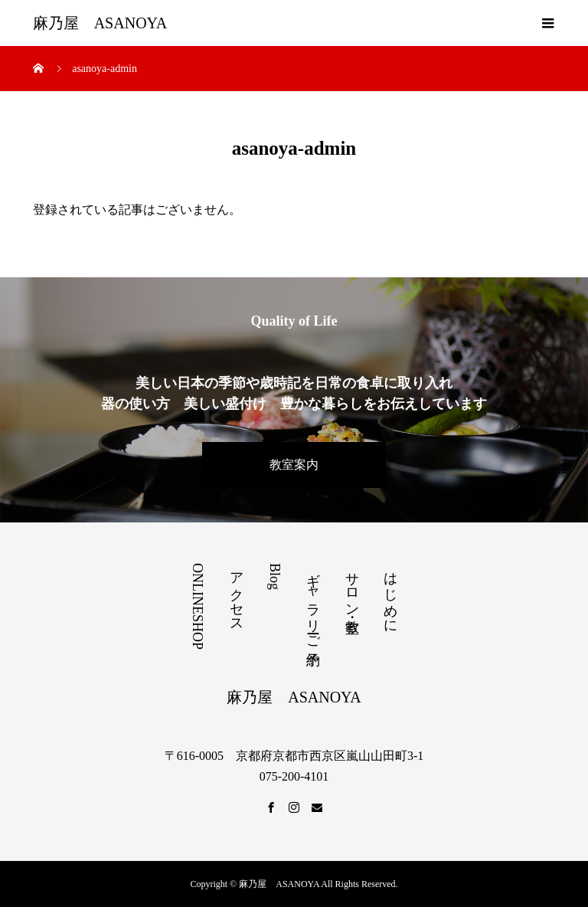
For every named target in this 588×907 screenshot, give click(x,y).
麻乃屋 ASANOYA (100, 23)
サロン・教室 (352, 586)
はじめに (390, 595)
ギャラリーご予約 (313, 603)
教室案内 (294, 465)
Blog (275, 576)
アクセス (237, 594)
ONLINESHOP (198, 606)
